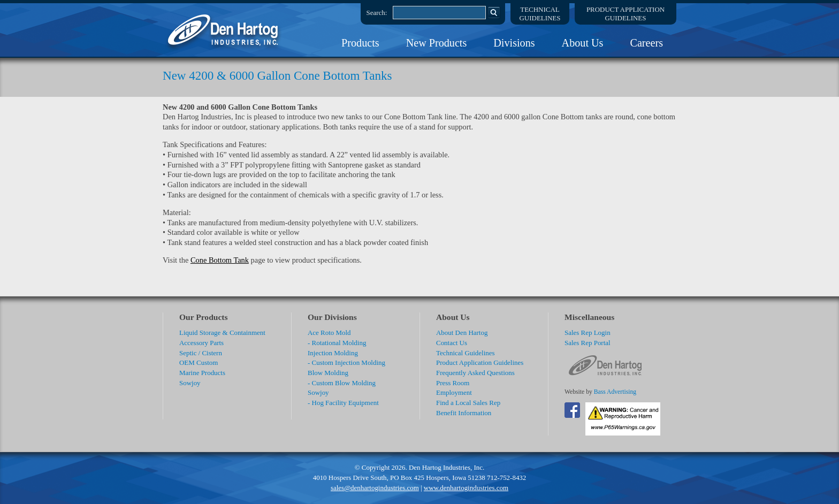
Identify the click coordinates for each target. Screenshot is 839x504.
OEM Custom (199, 362)
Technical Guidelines (466, 353)
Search (494, 12)
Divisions (514, 43)
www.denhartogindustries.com (466, 488)
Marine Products (202, 373)
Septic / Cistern (201, 353)
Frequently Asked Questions (475, 373)
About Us (583, 43)
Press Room (453, 383)
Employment (454, 392)
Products (360, 43)
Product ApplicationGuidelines (626, 14)
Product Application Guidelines (480, 362)
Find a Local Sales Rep (468, 403)
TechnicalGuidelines (540, 14)
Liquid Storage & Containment (222, 333)
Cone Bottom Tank (220, 260)
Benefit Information (464, 413)
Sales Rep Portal (588, 343)
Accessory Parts (201, 343)
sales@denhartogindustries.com (375, 488)
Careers (646, 43)
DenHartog (224, 30)
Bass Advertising (615, 392)
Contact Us (452, 343)
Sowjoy (190, 383)
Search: (377, 13)
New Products (437, 43)
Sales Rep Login (588, 333)
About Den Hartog (462, 333)
